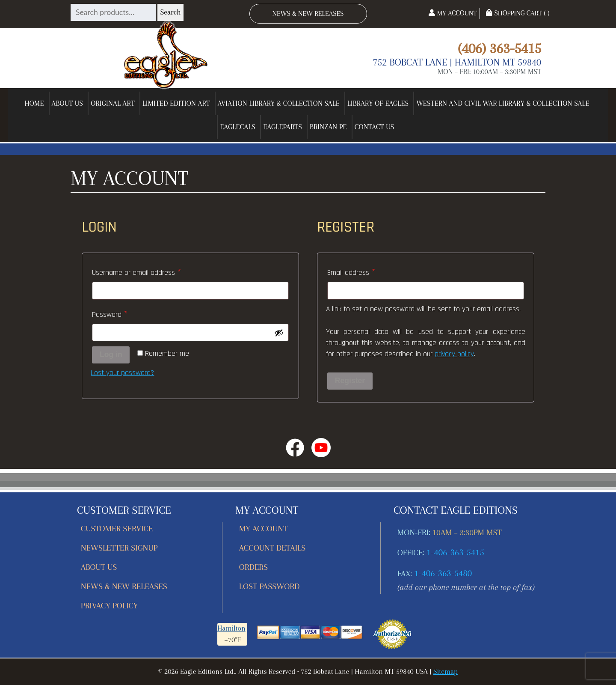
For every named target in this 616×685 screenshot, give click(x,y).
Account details (272, 548)
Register (350, 381)
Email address (353, 272)
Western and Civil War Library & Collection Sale (503, 103)
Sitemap (446, 672)
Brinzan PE (328, 127)
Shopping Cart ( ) (518, 13)
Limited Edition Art (176, 103)
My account (263, 529)
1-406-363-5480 (443, 573)
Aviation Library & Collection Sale (279, 103)
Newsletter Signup (119, 548)
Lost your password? (122, 373)
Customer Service (117, 529)
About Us (68, 103)
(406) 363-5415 (500, 48)
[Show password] (279, 333)
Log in (111, 354)
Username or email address (138, 272)
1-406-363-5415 (455, 552)
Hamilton (231, 628)
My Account (453, 13)
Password (111, 314)
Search (170, 12)
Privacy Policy (110, 606)
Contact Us (375, 127)
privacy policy (454, 354)
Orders (253, 567)
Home (34, 103)
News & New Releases (308, 13)
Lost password (269, 586)
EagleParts (283, 127)
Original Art (113, 103)
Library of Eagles (378, 103)
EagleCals (238, 127)
